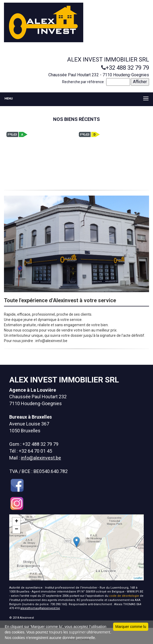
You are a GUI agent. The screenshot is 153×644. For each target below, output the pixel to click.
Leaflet (138, 578)
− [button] (17, 529)
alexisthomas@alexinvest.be (40, 608)
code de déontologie (124, 596)
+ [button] (17, 522)
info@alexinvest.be (41, 458)
